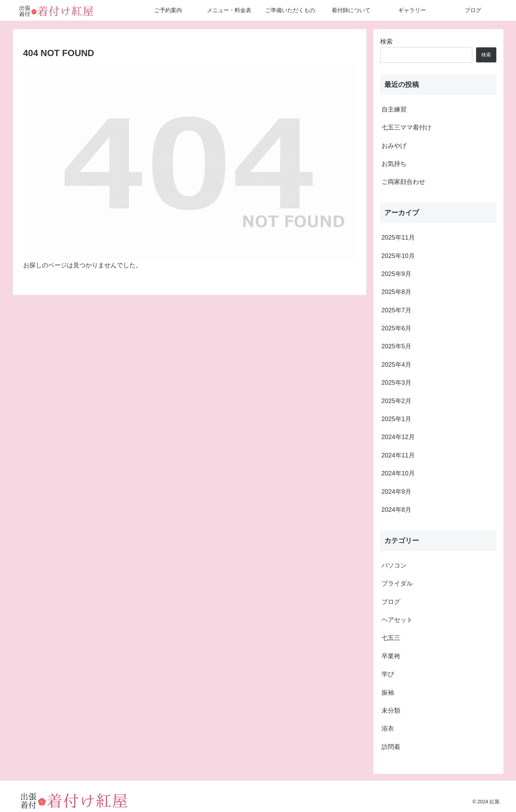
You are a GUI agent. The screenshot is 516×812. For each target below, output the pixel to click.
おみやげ (394, 146)
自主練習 (394, 109)
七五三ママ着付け (406, 127)
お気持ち (394, 164)
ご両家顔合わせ (403, 182)
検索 (386, 42)
